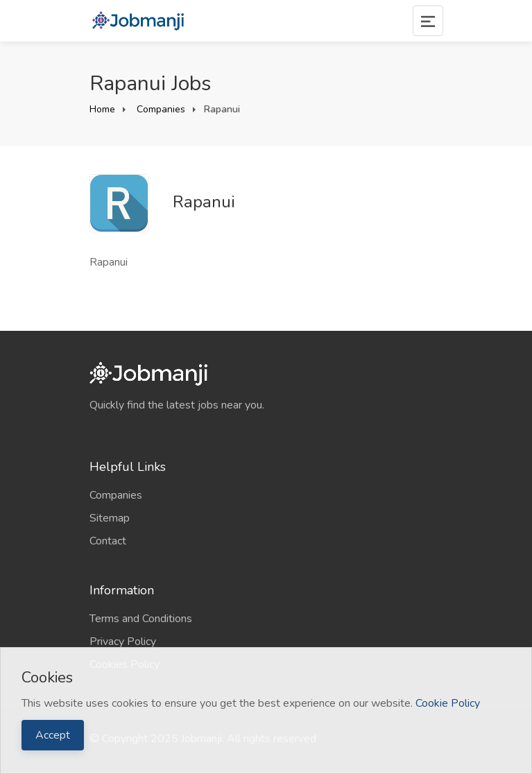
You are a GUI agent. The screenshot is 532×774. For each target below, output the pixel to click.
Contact (108, 541)
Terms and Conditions (141, 619)
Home (102, 109)
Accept (53, 735)
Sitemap (110, 518)
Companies (160, 109)
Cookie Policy (448, 703)
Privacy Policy (123, 642)
